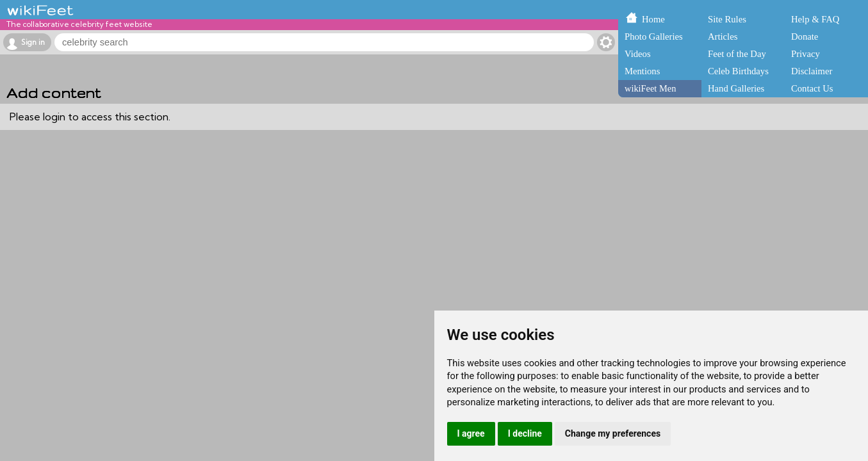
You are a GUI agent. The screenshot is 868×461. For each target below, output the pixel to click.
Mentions (642, 71)
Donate (805, 36)
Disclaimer (812, 71)
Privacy (806, 54)
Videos (638, 54)
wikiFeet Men (650, 88)
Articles (723, 36)
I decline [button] (525, 433)
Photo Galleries (654, 36)
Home (653, 19)
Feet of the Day (737, 54)
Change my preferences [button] (613, 433)
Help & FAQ (815, 19)
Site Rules (727, 19)
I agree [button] (471, 433)
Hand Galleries (736, 88)
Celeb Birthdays (738, 71)
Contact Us (812, 88)
